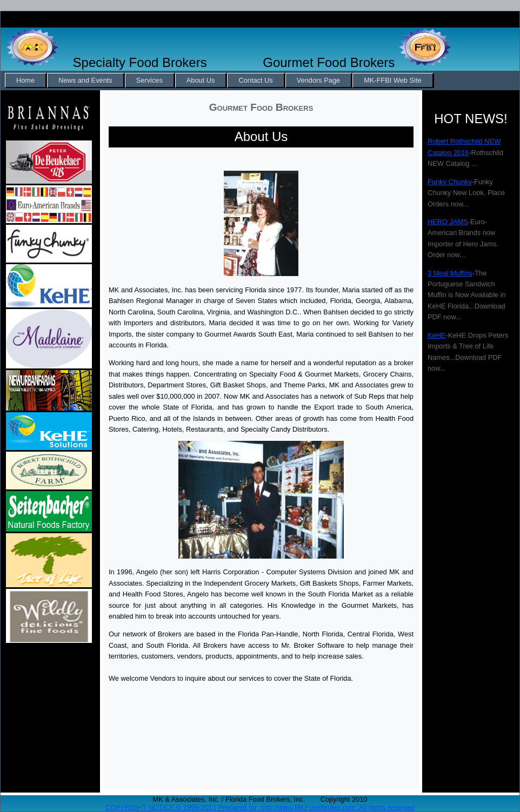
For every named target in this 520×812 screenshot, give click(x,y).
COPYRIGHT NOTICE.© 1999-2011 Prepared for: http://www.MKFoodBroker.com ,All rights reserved (260, 807)
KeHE (436, 335)
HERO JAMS (448, 222)
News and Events (85, 80)
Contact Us (255, 80)
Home (25, 80)
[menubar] (219, 80)
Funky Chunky (450, 182)
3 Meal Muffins (450, 273)
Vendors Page (318, 80)
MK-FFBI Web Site (392, 80)
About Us (201, 80)
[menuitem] (26, 80)
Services (149, 80)
